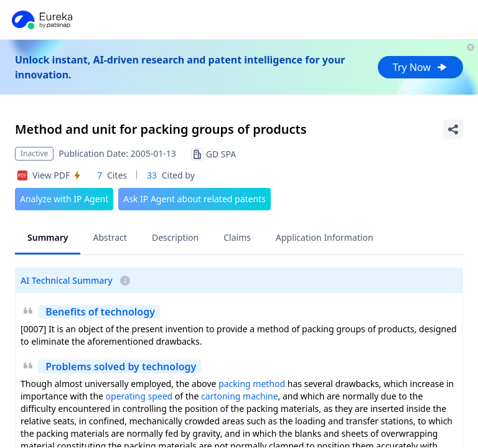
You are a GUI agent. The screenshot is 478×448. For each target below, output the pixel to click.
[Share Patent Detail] (453, 129)
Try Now (420, 67)
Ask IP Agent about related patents (194, 199)
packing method (252, 384)
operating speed (139, 396)
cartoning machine (240, 396)
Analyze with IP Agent (64, 199)
